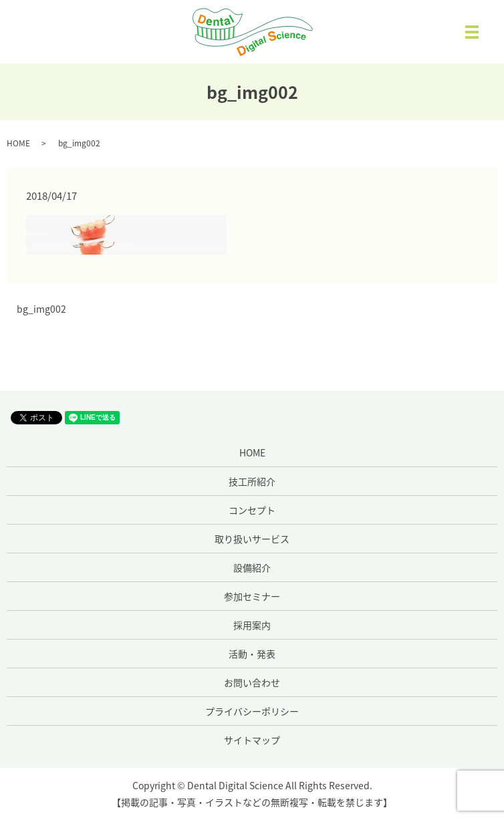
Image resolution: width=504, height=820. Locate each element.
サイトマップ (252, 740)
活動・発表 (252, 654)
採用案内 (252, 625)
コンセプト (252, 510)
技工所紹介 (252, 481)
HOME (18, 143)
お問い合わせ (252, 682)
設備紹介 (252, 567)
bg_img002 (41, 309)
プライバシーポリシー (252, 711)
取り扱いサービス (252, 539)
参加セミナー (252, 596)
